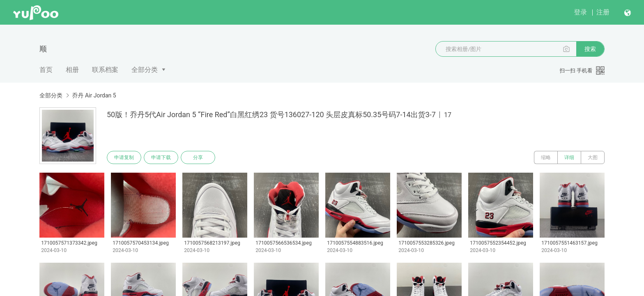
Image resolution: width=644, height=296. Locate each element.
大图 (593, 157)
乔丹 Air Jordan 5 (94, 95)
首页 (46, 70)
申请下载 (161, 157)
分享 (198, 157)
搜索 (590, 49)
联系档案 (105, 70)
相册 (72, 70)
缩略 (546, 157)
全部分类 (145, 70)
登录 (580, 12)
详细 (569, 157)
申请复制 (124, 157)
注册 (603, 12)
